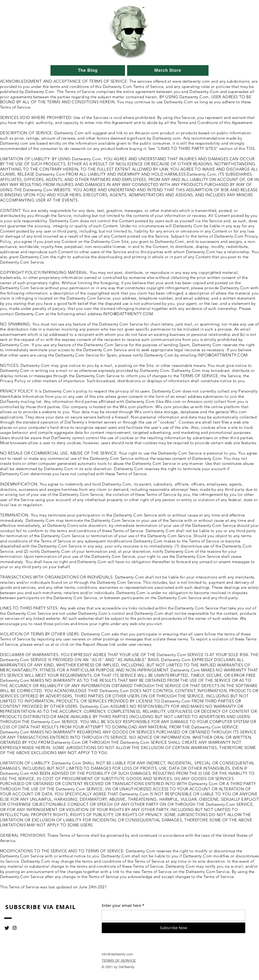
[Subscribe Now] (174, 928)
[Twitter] (7, 928)
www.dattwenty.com (191, 81)
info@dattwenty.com (117, 954)
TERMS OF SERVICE (119, 961)
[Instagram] (15, 928)
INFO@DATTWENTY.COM (128, 314)
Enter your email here (121, 905)
